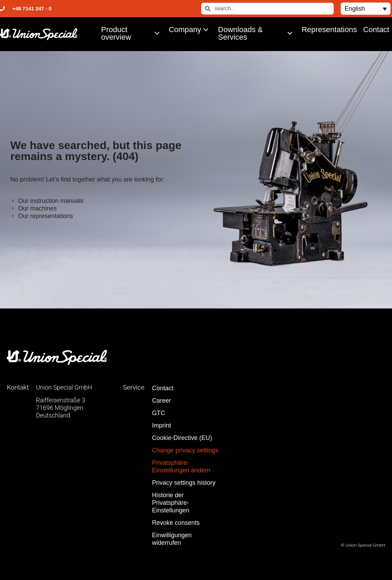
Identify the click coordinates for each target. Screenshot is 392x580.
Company (190, 29)
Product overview (132, 33)
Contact (376, 30)
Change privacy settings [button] (185, 450)
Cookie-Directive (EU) (182, 438)
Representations (329, 30)
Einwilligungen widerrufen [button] (172, 539)
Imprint (162, 425)
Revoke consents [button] (176, 523)
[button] (365, 8)
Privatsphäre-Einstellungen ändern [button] (181, 466)
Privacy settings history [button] (184, 483)
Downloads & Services (257, 33)
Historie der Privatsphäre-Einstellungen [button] (171, 503)
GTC (159, 413)
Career (162, 401)
